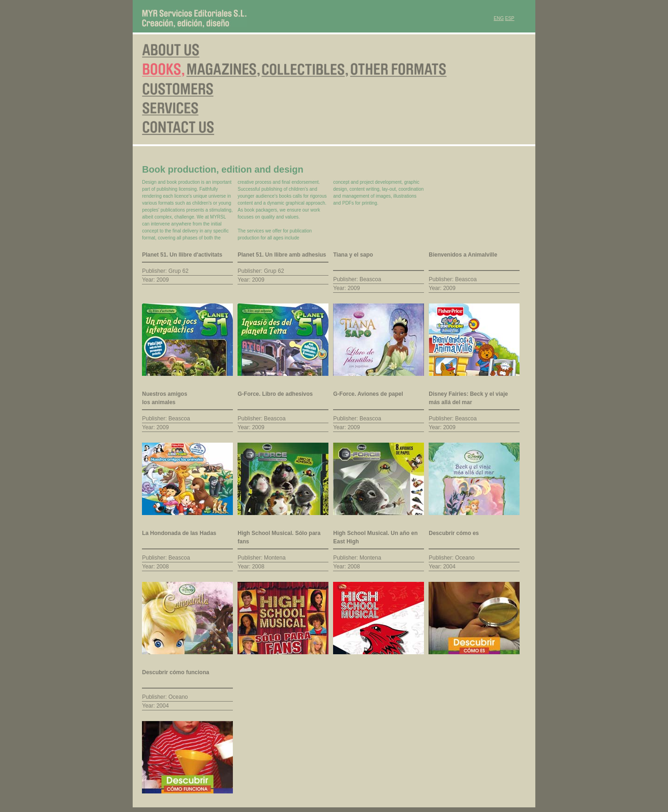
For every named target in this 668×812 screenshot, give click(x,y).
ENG (499, 18)
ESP (510, 18)
